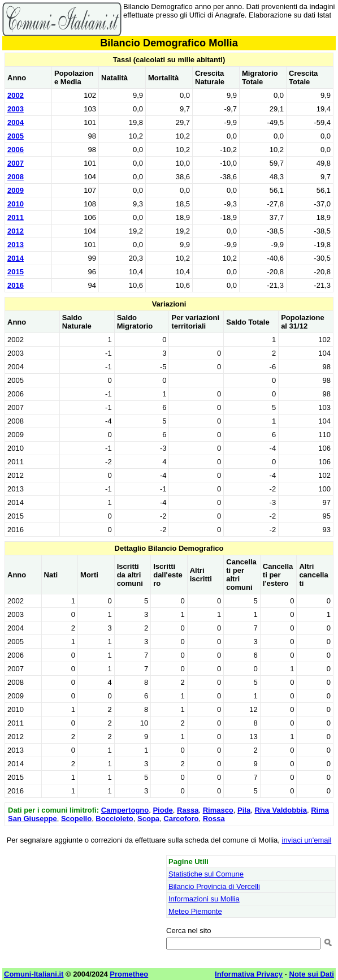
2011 (16, 217)
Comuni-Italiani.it (34, 974)
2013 (16, 245)
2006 (16, 150)
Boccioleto (114, 819)
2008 (16, 177)
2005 (16, 136)
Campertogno (125, 810)
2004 (16, 122)
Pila (244, 810)
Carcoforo (181, 819)
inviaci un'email (307, 840)
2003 (16, 109)
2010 (16, 204)
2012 (16, 231)
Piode (162, 810)
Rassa (188, 810)
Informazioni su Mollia (204, 899)
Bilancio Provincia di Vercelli (214, 886)
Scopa (148, 819)
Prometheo (129, 974)
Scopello (76, 819)
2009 (16, 190)
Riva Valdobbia (280, 810)
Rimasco (218, 810)
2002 (16, 95)
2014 (16, 258)
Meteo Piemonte (195, 911)
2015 (16, 272)
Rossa (214, 819)
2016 (16, 285)
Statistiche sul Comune (206, 874)
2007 (16, 163)
